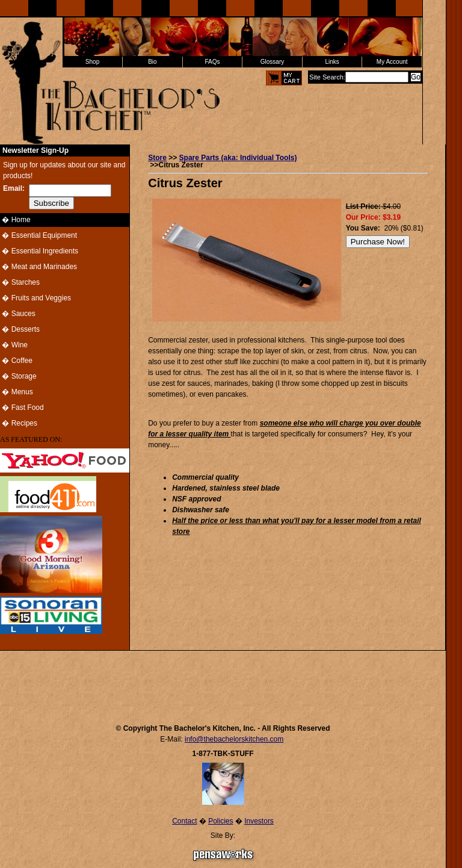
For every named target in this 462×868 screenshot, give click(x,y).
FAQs (212, 62)
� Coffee (16, 361)
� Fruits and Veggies (35, 298)
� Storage (18, 376)
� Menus (17, 392)
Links (332, 62)
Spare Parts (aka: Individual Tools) (238, 158)
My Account (392, 62)
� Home (15, 220)
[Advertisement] (223, 681)
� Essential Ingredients (39, 251)
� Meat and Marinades (38, 267)
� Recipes (19, 423)
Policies (220, 821)
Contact (184, 821)
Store (157, 158)
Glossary (272, 62)
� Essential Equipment (38, 235)
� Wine (14, 345)
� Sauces (18, 314)
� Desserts (20, 329)
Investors (259, 821)
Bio (152, 62)
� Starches (20, 282)
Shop (92, 62)
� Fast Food (22, 408)
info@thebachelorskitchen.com (234, 739)
